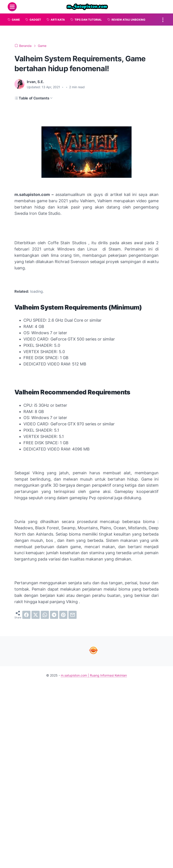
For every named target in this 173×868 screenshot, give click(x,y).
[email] (73, 615)
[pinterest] (63, 615)
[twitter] (36, 615)
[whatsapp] (45, 615)
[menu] (12, 7)
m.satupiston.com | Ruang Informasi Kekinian (94, 675)
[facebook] (26, 615)
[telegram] (54, 615)
